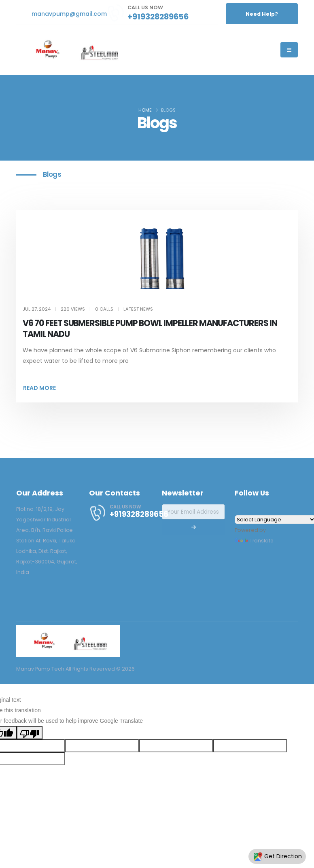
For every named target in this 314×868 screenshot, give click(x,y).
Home (145, 110)
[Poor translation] (30, 733)
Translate (255, 541)
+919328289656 (158, 17)
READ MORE (39, 388)
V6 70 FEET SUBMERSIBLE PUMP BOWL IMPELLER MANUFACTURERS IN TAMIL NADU (151, 328)
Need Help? (262, 14)
